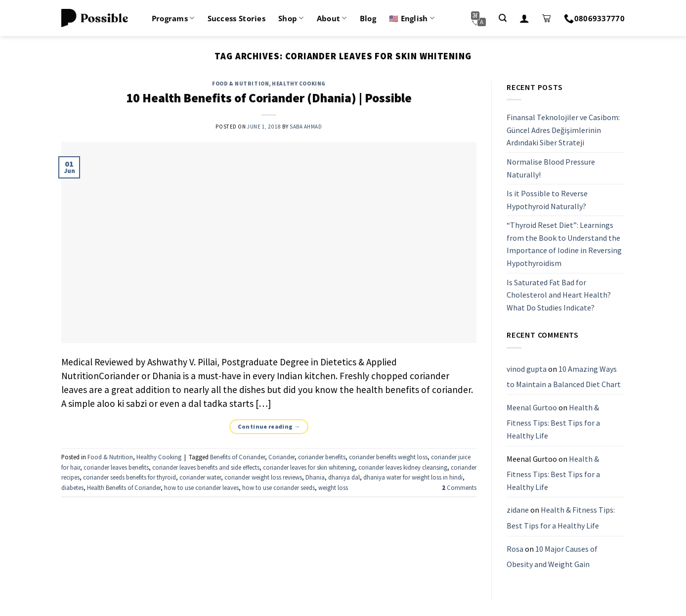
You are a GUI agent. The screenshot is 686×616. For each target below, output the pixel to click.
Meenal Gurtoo (532, 407)
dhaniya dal (344, 477)
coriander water (200, 477)
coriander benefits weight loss (388, 457)
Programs (173, 18)
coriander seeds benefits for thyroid (129, 477)
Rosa (515, 549)
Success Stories (237, 18)
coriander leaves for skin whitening (309, 467)
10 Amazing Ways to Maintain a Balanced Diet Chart (564, 377)
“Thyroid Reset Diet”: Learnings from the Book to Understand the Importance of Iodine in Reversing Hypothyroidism (564, 244)
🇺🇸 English (412, 18)
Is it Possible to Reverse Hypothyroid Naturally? (547, 200)
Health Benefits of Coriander (124, 487)
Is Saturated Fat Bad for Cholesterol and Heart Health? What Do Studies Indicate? (559, 295)
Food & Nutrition (240, 84)
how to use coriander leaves (201, 487)
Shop (291, 18)
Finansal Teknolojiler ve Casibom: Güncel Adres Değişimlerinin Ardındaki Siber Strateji (563, 130)
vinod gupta (527, 369)
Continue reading (269, 426)
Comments (459, 487)
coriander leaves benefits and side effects (206, 467)
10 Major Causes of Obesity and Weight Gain (552, 557)
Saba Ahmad (306, 127)
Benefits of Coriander (237, 457)
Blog (368, 18)
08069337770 (594, 18)
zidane (518, 510)
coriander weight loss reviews (263, 477)
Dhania (315, 477)
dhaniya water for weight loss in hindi (413, 477)
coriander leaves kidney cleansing (403, 467)
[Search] (503, 18)
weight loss (333, 487)
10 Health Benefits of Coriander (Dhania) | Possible (269, 98)
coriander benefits (322, 457)
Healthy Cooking (299, 84)
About (332, 18)
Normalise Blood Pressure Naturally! (551, 168)
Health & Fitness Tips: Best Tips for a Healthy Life (553, 421)
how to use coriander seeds (279, 487)
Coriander (281, 457)
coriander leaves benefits (116, 467)
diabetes (72, 487)
